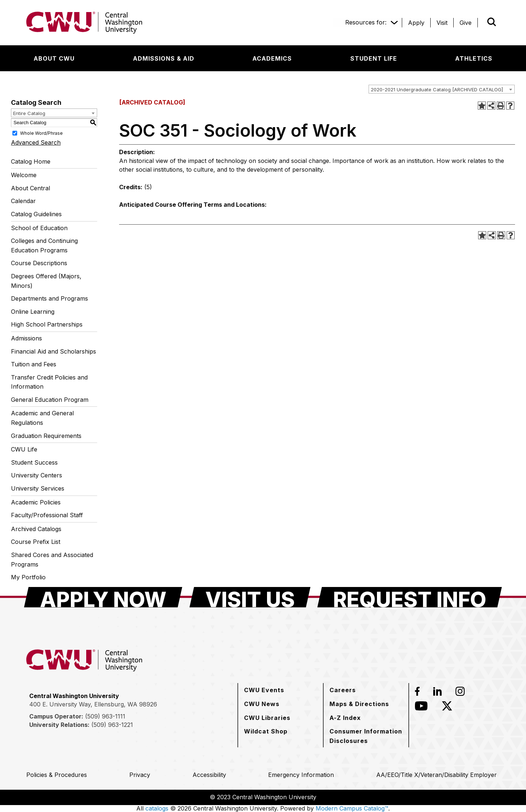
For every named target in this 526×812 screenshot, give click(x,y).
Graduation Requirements (46, 436)
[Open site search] (492, 22)
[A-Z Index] (345, 718)
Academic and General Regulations (42, 418)
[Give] (466, 23)
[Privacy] (140, 775)
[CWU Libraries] (267, 718)
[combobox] (442, 89)
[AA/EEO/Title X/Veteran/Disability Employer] (437, 775)
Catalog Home (31, 161)
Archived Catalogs (36, 529)
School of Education (39, 228)
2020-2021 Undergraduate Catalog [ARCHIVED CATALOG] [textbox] (437, 89)
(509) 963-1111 (105, 716)
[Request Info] (410, 597)
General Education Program (50, 400)
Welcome (24, 175)
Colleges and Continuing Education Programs (44, 245)
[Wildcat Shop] (266, 731)
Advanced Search (36, 142)
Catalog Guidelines (36, 214)
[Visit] (442, 23)
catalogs (157, 808)
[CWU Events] (264, 690)
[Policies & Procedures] (57, 775)
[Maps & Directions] (359, 704)
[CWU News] (262, 704)
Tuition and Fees (34, 364)
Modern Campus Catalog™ (352, 808)
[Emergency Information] (301, 775)
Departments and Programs (49, 298)
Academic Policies (36, 502)
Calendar (23, 201)
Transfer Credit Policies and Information (49, 382)
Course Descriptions (39, 263)
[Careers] (343, 690)
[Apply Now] (103, 597)
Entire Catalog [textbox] (29, 113)
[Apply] (416, 23)
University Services (38, 488)
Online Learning (33, 312)
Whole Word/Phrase (41, 133)
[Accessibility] (209, 775)
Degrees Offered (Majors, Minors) (46, 281)
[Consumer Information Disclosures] (366, 736)
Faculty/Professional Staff (47, 515)
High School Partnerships (47, 324)
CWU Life (24, 449)
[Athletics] (474, 58)
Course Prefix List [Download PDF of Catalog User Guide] (36, 542)
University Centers (37, 475)
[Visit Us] (250, 597)
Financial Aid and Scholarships (54, 351)
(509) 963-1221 (112, 725)
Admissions (26, 338)
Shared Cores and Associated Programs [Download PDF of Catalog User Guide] (52, 560)
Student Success (34, 462)
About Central (31, 188)
